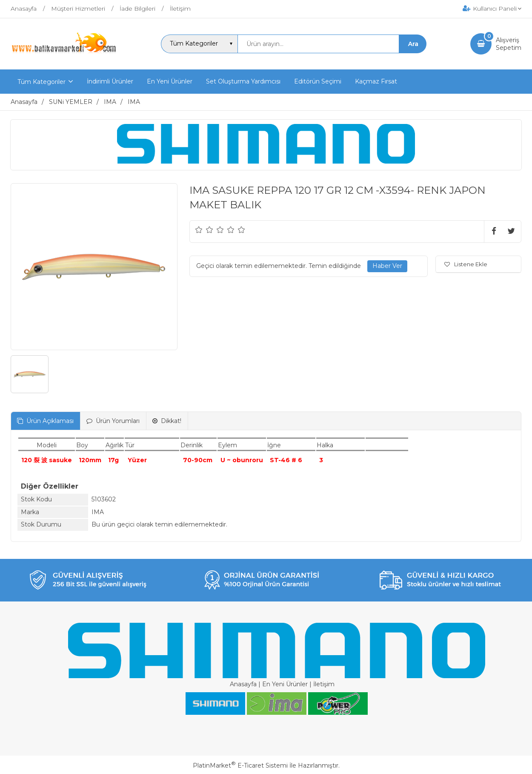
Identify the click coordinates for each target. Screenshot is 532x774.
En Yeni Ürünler (285, 684)
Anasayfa (243, 684)
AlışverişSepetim (509, 44)
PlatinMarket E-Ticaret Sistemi (240, 765)
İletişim (324, 684)
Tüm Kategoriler (41, 82)
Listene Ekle (466, 264)
